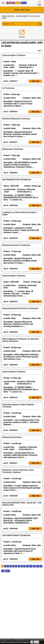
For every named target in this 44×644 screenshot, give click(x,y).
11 (31, 569)
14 (41, 569)
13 (38, 569)
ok (32, 642)
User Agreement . (25, 642)
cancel (36, 642)
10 (27, 569)
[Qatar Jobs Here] (17, 4)
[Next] (7, 574)
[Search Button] (39, 26)
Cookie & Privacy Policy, (8, 642)
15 (3, 574)
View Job (35, 81)
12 (34, 569)
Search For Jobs (9, 24)
